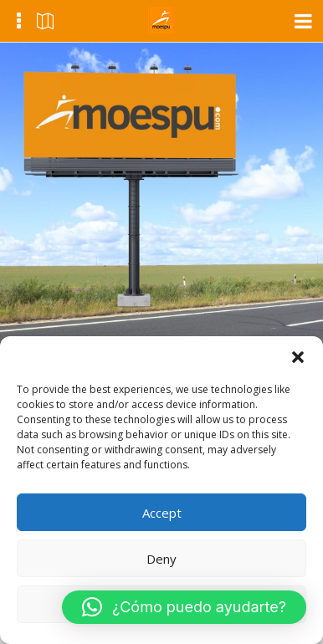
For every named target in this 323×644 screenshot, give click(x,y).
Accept (162, 513)
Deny (161, 559)
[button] (298, 357)
